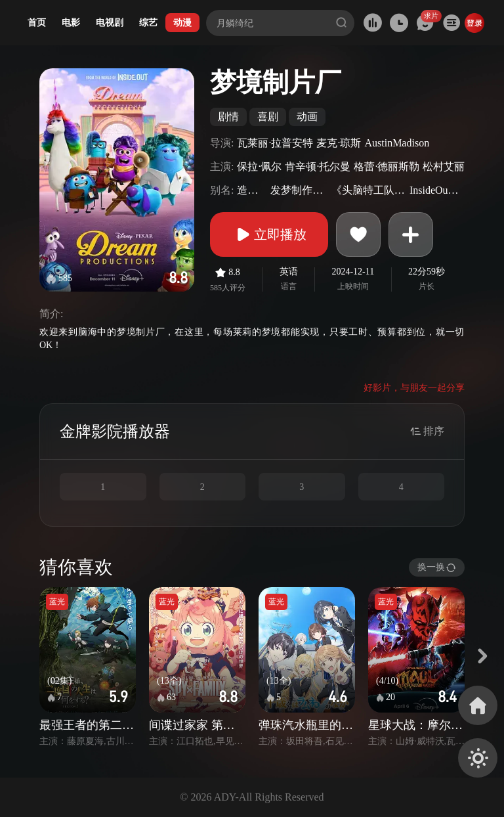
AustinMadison (397, 143)
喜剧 (268, 117)
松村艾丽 (444, 166)
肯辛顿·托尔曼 (318, 166)
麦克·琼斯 (339, 143)
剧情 (228, 117)
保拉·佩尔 (259, 166)
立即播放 (269, 234)
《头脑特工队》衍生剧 (369, 190)
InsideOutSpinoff (435, 190)
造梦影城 (252, 190)
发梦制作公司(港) (299, 190)
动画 (307, 117)
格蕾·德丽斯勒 (387, 166)
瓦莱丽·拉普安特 (275, 143)
